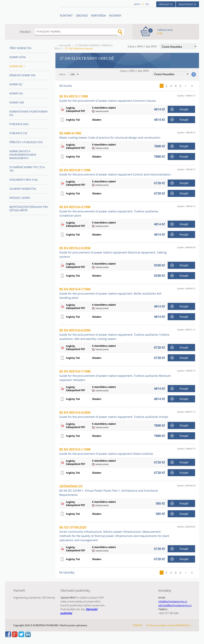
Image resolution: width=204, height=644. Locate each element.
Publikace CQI (18, 133)
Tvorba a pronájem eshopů (161, 625)
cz (143, 4)
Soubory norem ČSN (23, 189)
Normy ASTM (17, 57)
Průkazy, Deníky (20, 198)
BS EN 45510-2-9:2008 (113, 252)
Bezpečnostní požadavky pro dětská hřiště (29, 209)
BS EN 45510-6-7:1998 (115, 376)
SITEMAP (138, 625)
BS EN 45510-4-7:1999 (110, 293)
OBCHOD (82, 15)
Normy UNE (17, 103)
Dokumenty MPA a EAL (24, 180)
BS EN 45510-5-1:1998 (106, 451)
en (147, 4)
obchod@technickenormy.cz (175, 605)
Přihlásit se (166, 4)
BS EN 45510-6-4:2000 (114, 415)
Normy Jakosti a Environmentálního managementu (23, 155)
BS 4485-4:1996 (110, 135)
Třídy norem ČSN (20, 48)
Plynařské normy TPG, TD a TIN (27, 169)
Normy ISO (16, 93)
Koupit (184, 109)
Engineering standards (27, 598)
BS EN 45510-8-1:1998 (115, 172)
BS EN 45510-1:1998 (108, 98)
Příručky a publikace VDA (26, 142)
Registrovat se (187, 4)
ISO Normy (49, 598)
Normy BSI (65, 45)
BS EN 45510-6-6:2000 (114, 334)
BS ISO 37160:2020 (114, 534)
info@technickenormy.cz (173, 601)
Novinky (115, 15)
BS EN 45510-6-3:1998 (109, 211)
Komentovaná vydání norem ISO (28, 113)
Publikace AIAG (19, 124)
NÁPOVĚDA (98, 15)
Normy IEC (16, 84)
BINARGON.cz (183, 625)
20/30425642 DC (109, 490)
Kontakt (66, 15)
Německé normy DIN (22, 75)
